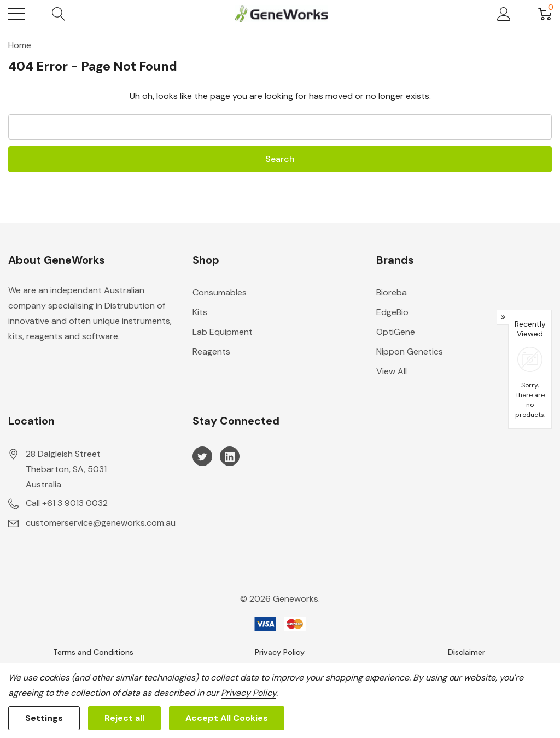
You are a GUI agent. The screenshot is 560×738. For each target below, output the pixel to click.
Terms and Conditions (93, 652)
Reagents (211, 351)
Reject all (124, 718)
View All (392, 371)
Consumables (220, 292)
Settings (44, 718)
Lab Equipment (223, 332)
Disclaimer (466, 652)
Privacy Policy (280, 652)
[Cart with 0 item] (545, 14)
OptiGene (396, 332)
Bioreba (392, 292)
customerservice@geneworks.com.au (101, 523)
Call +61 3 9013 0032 (67, 503)
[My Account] (504, 14)
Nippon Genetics (410, 351)
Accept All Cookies (227, 718)
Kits (200, 312)
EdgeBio (392, 312)
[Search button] (59, 14)
